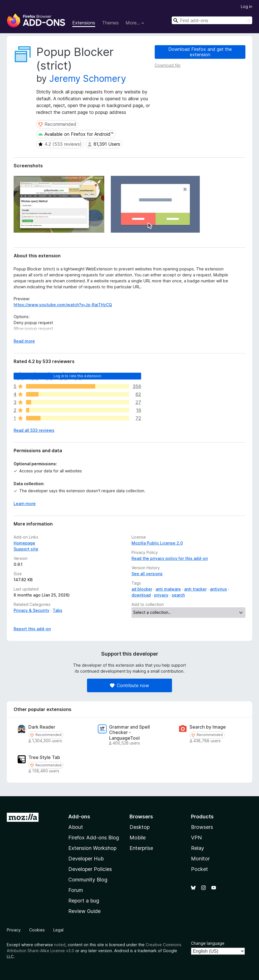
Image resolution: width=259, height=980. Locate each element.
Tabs (58, 610)
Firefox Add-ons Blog (94, 838)
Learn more (25, 503)
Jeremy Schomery (88, 79)
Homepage (24, 543)
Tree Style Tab (44, 757)
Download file (168, 65)
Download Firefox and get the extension (200, 52)
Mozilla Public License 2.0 (157, 543)
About (76, 827)
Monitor (200, 859)
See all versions (147, 574)
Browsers (202, 827)
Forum (76, 890)
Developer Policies (90, 869)
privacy (161, 595)
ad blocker (142, 589)
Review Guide (84, 911)
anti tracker (195, 589)
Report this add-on (32, 629)
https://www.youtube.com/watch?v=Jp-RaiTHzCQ (63, 305)
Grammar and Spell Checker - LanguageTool (129, 732)
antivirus (218, 589)
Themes (110, 23)
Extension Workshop (92, 848)
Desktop (140, 827)
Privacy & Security (31, 610)
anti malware (168, 589)
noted (60, 945)
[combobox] (212, 20)
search (178, 595)
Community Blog (88, 880)
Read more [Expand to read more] (24, 341)
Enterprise (141, 848)
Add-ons (79, 817)
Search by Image (208, 727)
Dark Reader (42, 727)
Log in (247, 6)
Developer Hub (86, 859)
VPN (196, 838)
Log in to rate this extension (77, 376)
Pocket (199, 869)
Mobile (138, 838)
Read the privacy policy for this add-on (170, 558)
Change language (208, 943)
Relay (198, 848)
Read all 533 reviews (34, 430)
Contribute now (129, 685)
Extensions (84, 23)
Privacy (14, 930)
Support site (26, 549)
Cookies (37, 930)
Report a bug (84, 901)
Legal (58, 930)
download (141, 595)
